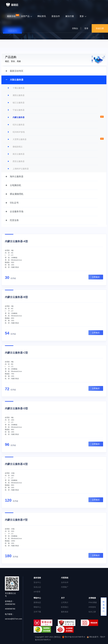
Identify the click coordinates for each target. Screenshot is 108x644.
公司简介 (65, 602)
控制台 (75, 28)
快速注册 (100, 28)
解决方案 (70, 16)
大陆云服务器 (17, 80)
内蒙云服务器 (19, 117)
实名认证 (37, 587)
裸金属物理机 (17, 194)
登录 (86, 28)
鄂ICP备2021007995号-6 (74, 637)
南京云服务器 (19, 154)
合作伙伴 (65, 582)
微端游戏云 (18, 147)
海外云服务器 (17, 176)
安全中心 (37, 582)
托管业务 (14, 220)
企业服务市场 (17, 211)
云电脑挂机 (15, 185)
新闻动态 (37, 602)
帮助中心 (37, 607)
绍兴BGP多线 (19, 132)
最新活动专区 (17, 71)
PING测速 (93, 602)
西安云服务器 (19, 161)
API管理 (37, 592)
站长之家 (92, 612)
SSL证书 (14, 203)
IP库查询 (92, 607)
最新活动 (11, 16)
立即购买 (96, 277)
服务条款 (65, 612)
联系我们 (65, 607)
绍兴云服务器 (19, 125)
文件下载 (37, 612)
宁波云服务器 (19, 110)
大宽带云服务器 (20, 139)
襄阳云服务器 (19, 95)
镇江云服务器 (19, 103)
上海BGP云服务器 (21, 169)
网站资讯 (42, 16)
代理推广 (65, 587)
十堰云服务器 (19, 88)
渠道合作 (56, 16)
